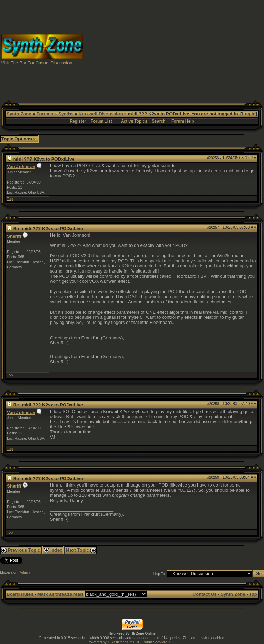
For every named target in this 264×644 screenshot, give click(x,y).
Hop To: (160, 574)
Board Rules (20, 594)
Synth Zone (19, 114)
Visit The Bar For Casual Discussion (37, 63)
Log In (249, 114)
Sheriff (14, 236)
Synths (66, 114)
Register (78, 121)
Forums (45, 114)
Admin (25, 572)
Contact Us (204, 594)
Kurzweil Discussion (101, 114)
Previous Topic (21, 550)
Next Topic (81, 550)
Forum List (101, 121)
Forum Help (183, 121)
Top (10, 199)
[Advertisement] (174, 49)
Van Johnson (21, 167)
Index (53, 550)
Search (159, 121)
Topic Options (19, 139)
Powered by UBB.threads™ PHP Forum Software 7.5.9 (132, 642)
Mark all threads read (60, 594)
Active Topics (134, 121)
